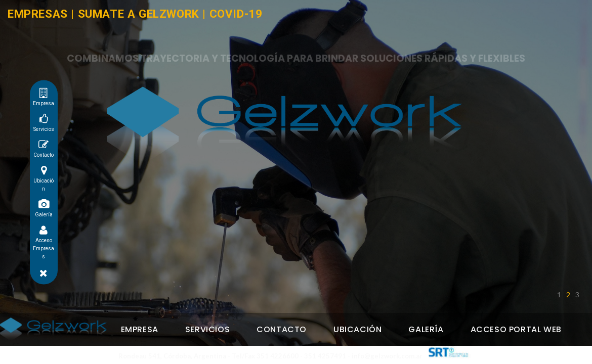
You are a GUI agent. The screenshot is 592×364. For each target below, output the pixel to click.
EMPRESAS (38, 14)
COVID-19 (236, 14)
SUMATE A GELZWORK (139, 14)
